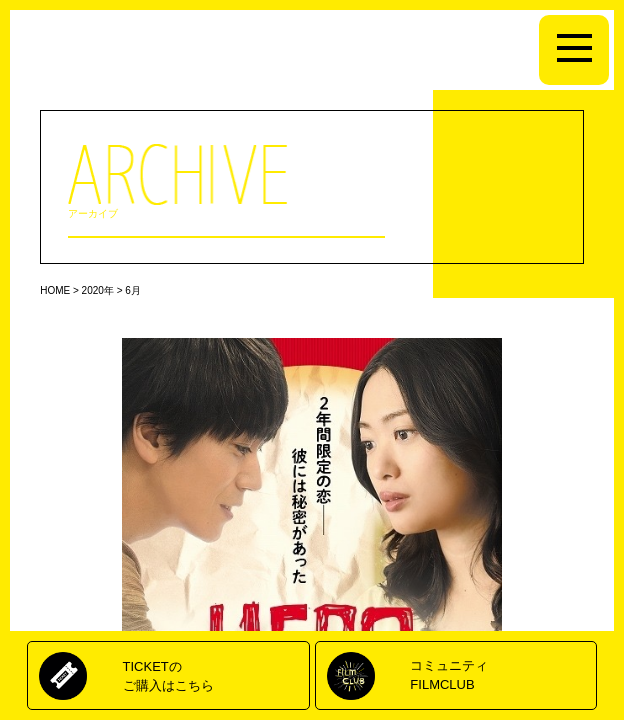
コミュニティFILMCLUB (449, 674)
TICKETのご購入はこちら (168, 675)
